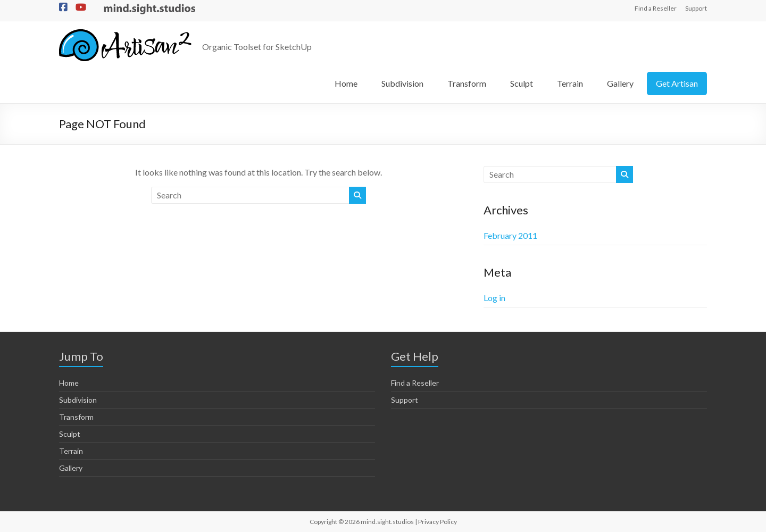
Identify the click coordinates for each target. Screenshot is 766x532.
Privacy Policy (438, 522)
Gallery (620, 83)
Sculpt (522, 83)
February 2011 (510, 235)
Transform (467, 83)
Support (696, 8)
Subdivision (402, 83)
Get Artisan (677, 83)
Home (346, 83)
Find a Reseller (656, 8)
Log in (494, 298)
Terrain (570, 83)
